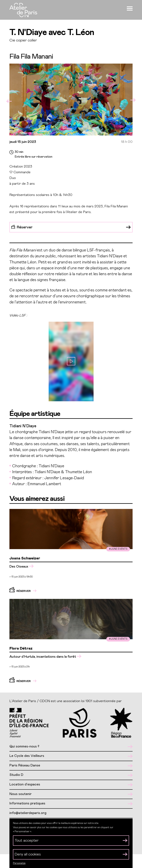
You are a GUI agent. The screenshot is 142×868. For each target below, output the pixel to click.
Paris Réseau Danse (71, 766)
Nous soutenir (71, 794)
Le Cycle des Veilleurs (71, 756)
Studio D (71, 775)
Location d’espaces (71, 785)
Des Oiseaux (22, 566)
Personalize (19, 863)
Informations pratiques (71, 804)
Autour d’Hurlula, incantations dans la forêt (45, 657)
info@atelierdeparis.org (28, 813)
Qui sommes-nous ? (71, 747)
